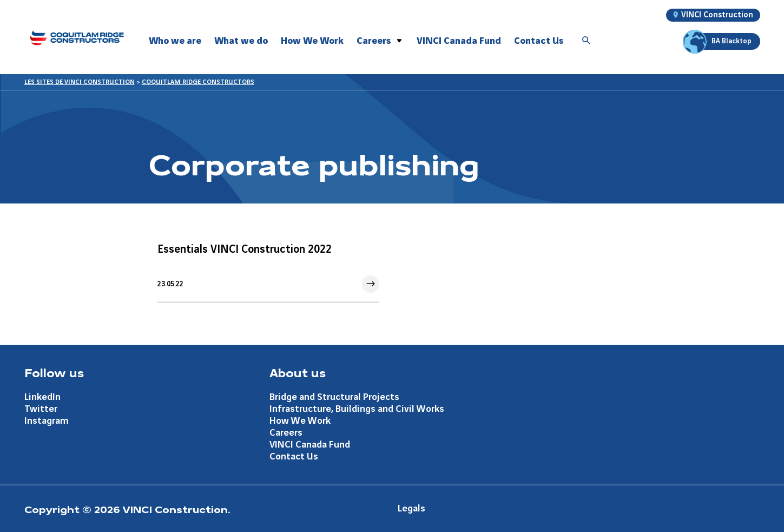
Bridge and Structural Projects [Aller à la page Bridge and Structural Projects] (334, 397)
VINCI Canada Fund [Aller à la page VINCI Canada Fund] (310, 445)
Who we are (175, 41)
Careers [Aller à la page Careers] (286, 433)
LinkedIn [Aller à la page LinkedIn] (42, 397)
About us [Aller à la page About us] (298, 372)
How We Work (312, 41)
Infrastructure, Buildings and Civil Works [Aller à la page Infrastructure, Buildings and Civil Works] (357, 409)
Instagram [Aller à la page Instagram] (47, 421)
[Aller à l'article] (268, 268)
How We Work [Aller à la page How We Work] (300, 421)
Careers (374, 41)
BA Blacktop (719, 41)
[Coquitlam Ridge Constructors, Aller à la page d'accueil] (77, 38)
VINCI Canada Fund (459, 41)
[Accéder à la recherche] (587, 41)
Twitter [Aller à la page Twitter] (41, 409)
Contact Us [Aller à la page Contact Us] (294, 457)
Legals (411, 508)
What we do (241, 41)
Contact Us (539, 41)
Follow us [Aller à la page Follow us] (54, 372)
